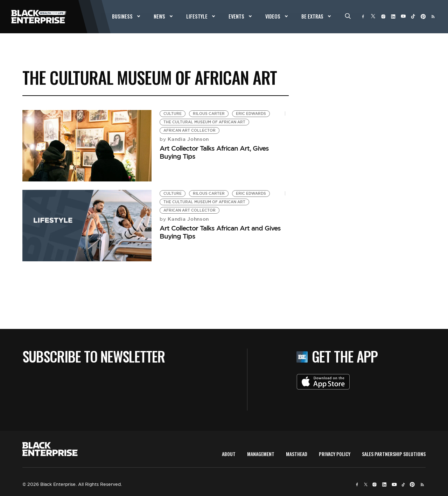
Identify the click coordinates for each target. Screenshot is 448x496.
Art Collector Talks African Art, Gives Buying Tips (214, 152)
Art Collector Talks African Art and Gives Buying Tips (220, 232)
